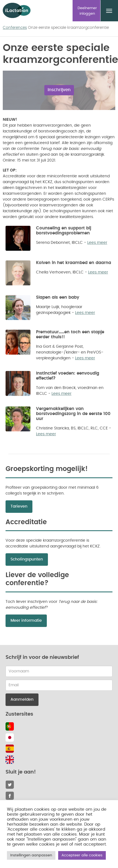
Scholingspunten (27, 559)
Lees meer (97, 243)
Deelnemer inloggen (87, 11)
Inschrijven (59, 90)
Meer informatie (26, 621)
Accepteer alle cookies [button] (82, 855)
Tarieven (19, 506)
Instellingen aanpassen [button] (31, 855)
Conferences (15, 28)
